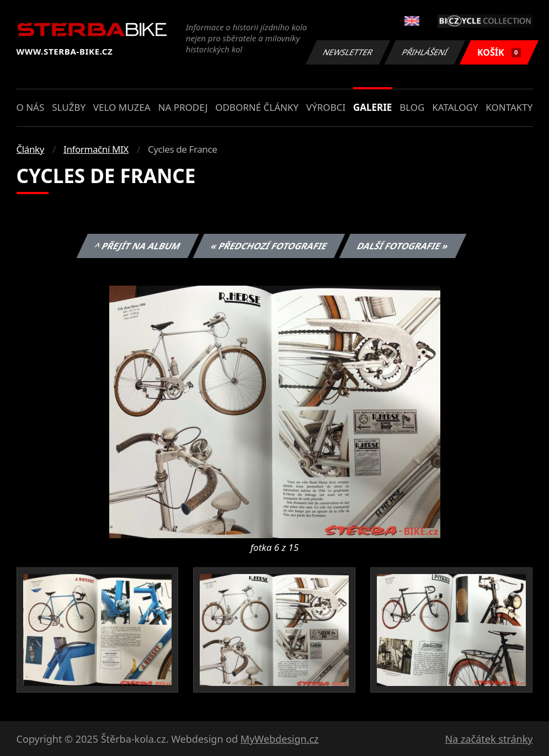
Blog (412, 107)
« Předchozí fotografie (269, 246)
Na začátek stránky (489, 739)
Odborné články (257, 107)
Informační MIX (96, 149)
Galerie (372, 107)
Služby (69, 107)
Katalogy (455, 107)
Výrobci (326, 107)
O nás (31, 107)
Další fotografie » (403, 246)
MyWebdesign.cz (280, 739)
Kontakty (509, 107)
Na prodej (183, 107)
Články (31, 149)
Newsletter (348, 52)
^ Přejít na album (138, 246)
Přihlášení (425, 52)
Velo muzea (122, 107)
